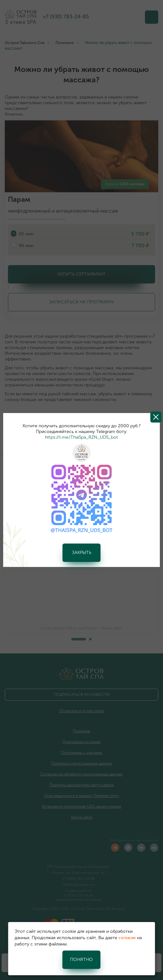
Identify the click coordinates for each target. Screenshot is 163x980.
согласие (127, 938)
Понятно (81, 960)
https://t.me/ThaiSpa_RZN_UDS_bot (81, 437)
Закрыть (82, 553)
